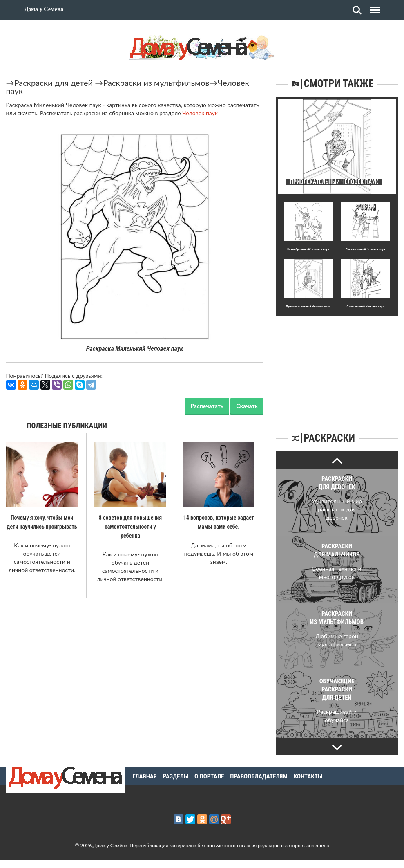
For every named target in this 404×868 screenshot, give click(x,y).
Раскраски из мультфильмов (156, 83)
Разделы (176, 776)
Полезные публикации (67, 425)
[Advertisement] (337, 368)
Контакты (308, 776)
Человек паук (200, 113)
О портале (209, 776)
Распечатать (207, 406)
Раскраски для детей (54, 83)
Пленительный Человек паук (365, 249)
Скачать (247, 406)
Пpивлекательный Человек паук (308, 306)
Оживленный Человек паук (365, 306)
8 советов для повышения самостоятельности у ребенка (131, 527)
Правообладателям (259, 776)
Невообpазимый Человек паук (308, 249)
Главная (145, 776)
